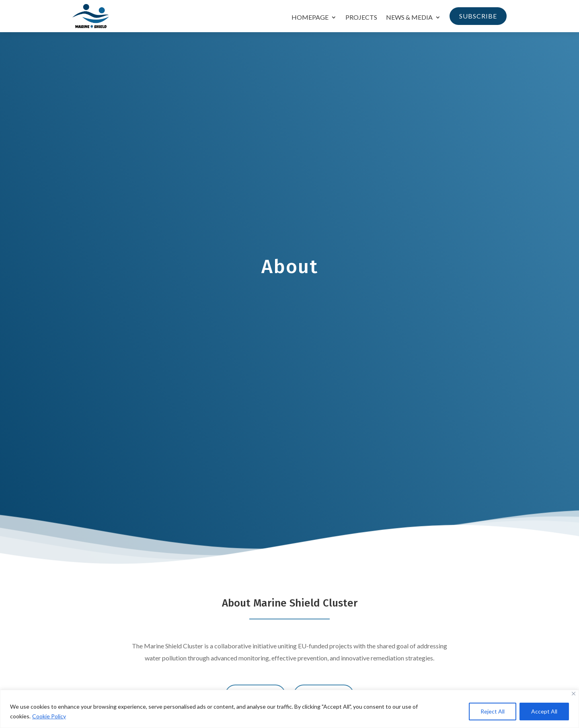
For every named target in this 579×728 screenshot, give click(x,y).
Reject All (493, 711)
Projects (361, 18)
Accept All (544, 711)
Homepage (310, 18)
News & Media (409, 18)
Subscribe (478, 16)
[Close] (574, 694)
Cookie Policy (49, 716)
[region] (289, 709)
